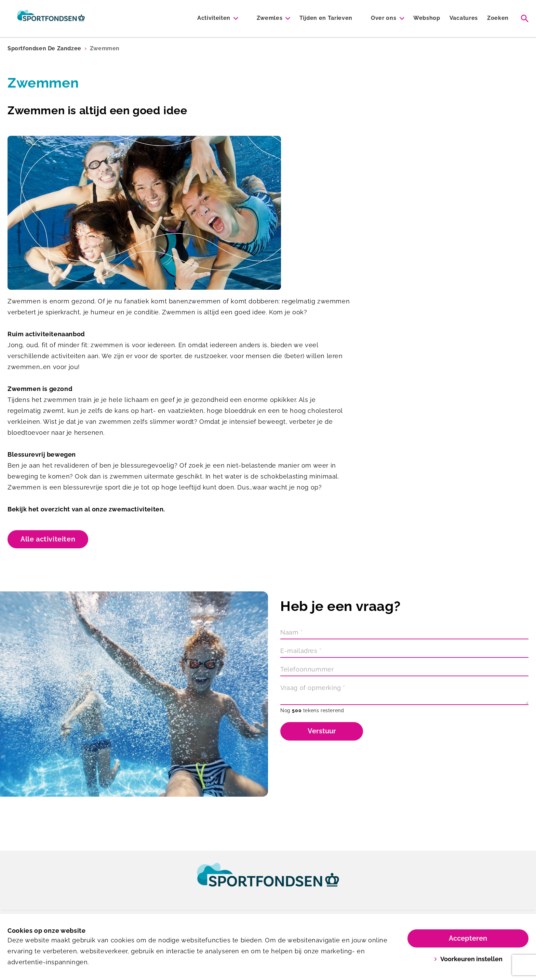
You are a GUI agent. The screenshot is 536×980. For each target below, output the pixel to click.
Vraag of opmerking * (313, 688)
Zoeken (498, 18)
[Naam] (404, 633)
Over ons (384, 18)
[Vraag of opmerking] (404, 694)
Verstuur (322, 731)
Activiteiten (214, 18)
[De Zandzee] (51, 18)
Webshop (427, 18)
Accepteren (468, 938)
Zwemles (270, 18)
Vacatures (464, 18)
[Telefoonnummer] (404, 670)
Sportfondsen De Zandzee (44, 48)
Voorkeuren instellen (468, 959)
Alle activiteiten (48, 539)
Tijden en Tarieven (326, 18)
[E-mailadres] (404, 652)
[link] (268, 881)
